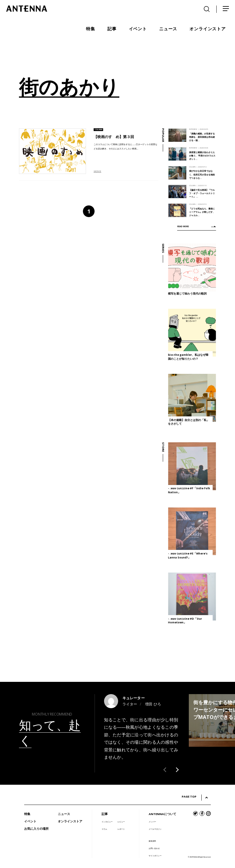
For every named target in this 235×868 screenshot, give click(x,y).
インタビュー (107, 822)
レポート (121, 829)
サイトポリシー (155, 856)
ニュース (64, 814)
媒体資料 (152, 841)
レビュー (121, 822)
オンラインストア (70, 821)
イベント (30, 821)
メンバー (152, 822)
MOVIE (97, 171)
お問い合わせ (154, 848)
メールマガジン (155, 829)
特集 (27, 814)
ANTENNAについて (162, 814)
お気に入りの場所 (36, 829)
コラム (104, 829)
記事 (105, 814)
